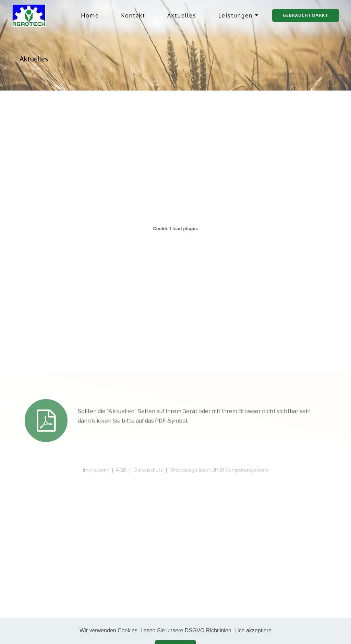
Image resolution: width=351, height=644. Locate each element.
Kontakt (133, 15)
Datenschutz (148, 472)
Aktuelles (182, 15)
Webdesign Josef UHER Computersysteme (220, 472)
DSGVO (195, 637)
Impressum (95, 472)
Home (90, 15)
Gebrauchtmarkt (306, 15)
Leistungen (235, 15)
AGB (121, 472)
